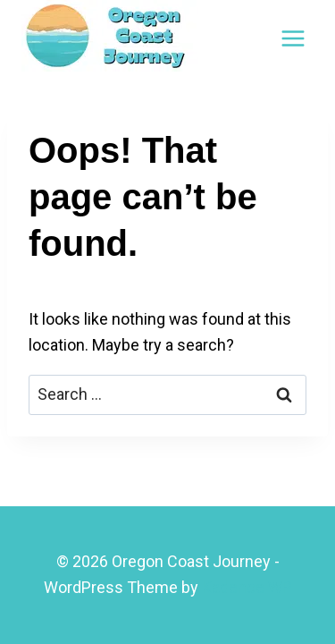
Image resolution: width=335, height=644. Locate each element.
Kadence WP (247, 587)
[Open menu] (293, 38)
